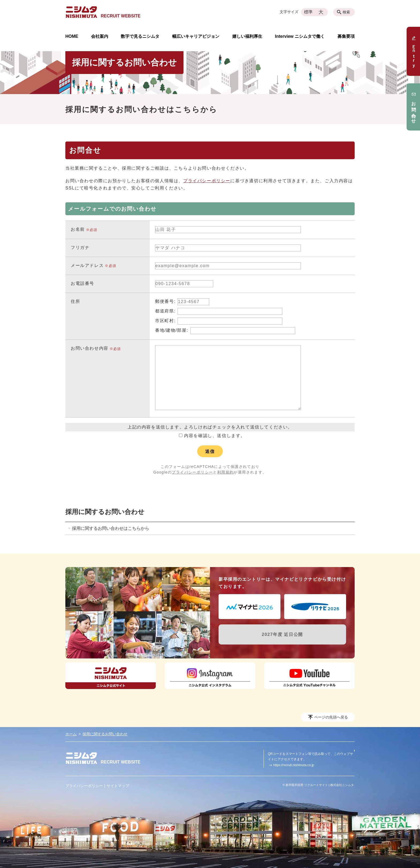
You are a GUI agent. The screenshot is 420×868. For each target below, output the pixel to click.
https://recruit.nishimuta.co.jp (294, 765)
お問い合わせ (413, 107)
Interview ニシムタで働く (300, 36)
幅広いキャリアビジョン (196, 36)
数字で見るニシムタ (140, 36)
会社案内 (100, 36)
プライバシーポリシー (207, 181)
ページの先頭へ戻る (331, 717)
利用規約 (226, 472)
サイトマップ (118, 786)
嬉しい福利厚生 (247, 36)
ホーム (71, 734)
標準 (308, 12)
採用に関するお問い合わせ (105, 512)
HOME (72, 36)
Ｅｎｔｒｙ (413, 51)
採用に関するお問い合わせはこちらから (111, 528)
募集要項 (346, 36)
